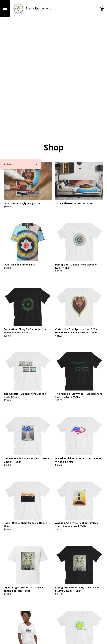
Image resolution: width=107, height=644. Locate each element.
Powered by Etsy (38, 639)
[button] (20, 59)
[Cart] (102, 9)
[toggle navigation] (5, 8)
